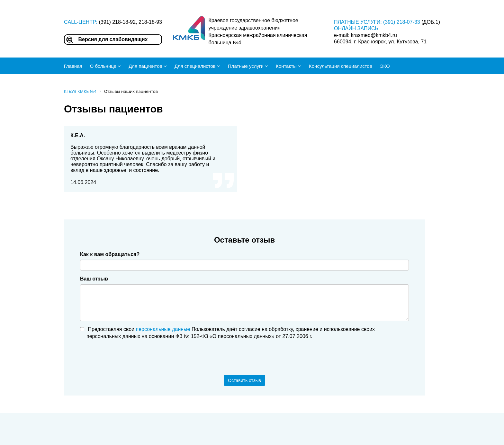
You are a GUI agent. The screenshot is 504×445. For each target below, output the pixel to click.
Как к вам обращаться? (110, 254)
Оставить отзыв (244, 380)
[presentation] (129, 358)
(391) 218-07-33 (402, 22)
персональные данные (163, 329)
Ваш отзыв (94, 279)
